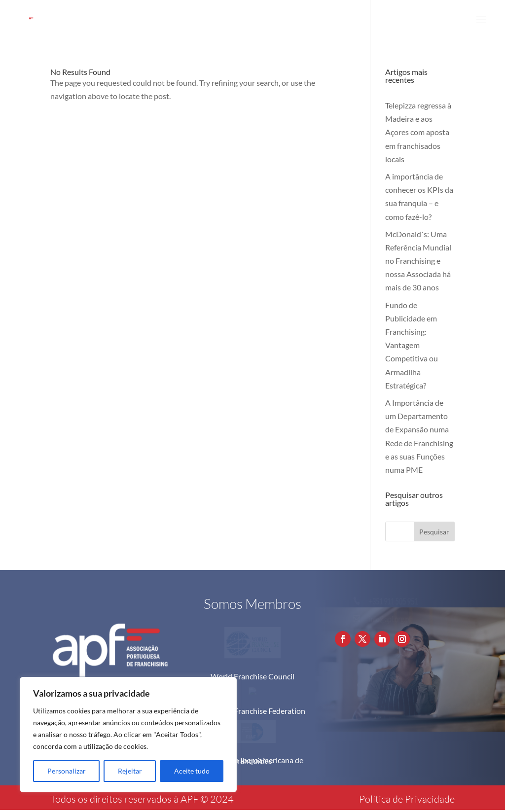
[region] (128, 735)
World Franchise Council (252, 676)
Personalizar (67, 771)
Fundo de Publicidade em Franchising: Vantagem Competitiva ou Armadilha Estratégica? (412, 345)
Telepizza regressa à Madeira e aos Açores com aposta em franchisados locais (418, 132)
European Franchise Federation (252, 711)
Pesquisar (434, 532)
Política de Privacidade (407, 799)
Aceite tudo (192, 771)
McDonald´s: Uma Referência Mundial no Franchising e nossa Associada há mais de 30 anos (418, 261)
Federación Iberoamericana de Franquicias (252, 760)
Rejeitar (130, 771)
